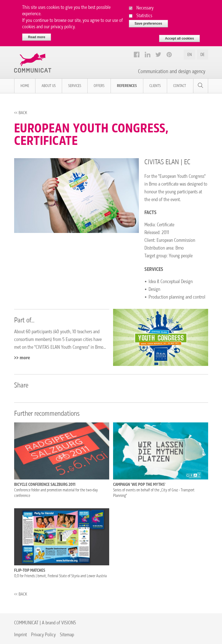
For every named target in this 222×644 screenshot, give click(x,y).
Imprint (21, 634)
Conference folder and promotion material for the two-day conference (56, 493)
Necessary (145, 5)
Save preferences (148, 21)
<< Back (21, 113)
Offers (99, 86)
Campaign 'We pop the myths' (139, 484)
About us (49, 86)
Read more (37, 35)
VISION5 (69, 623)
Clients (155, 86)
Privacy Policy (43, 634)
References (127, 86)
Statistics (144, 13)
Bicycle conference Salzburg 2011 (45, 484)
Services (75, 86)
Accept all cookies (179, 36)
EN (190, 54)
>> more (22, 358)
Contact (180, 86)
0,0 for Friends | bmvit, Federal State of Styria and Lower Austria (60, 576)
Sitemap (67, 634)
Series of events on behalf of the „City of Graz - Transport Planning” (154, 493)
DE (202, 54)
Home (25, 86)
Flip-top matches (30, 570)
